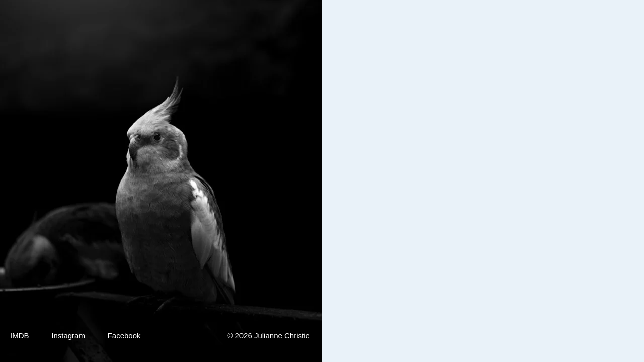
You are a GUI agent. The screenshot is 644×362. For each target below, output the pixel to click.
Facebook (124, 336)
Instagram (68, 336)
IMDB (20, 336)
